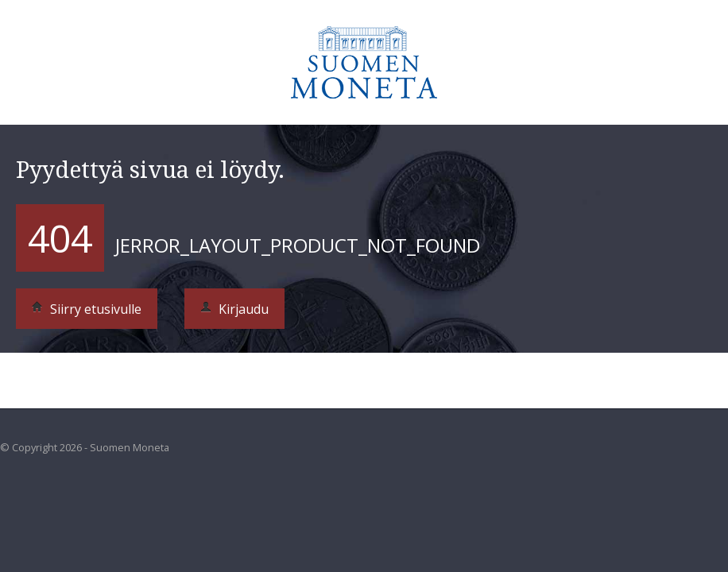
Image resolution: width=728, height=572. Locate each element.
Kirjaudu (234, 309)
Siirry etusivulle (87, 309)
